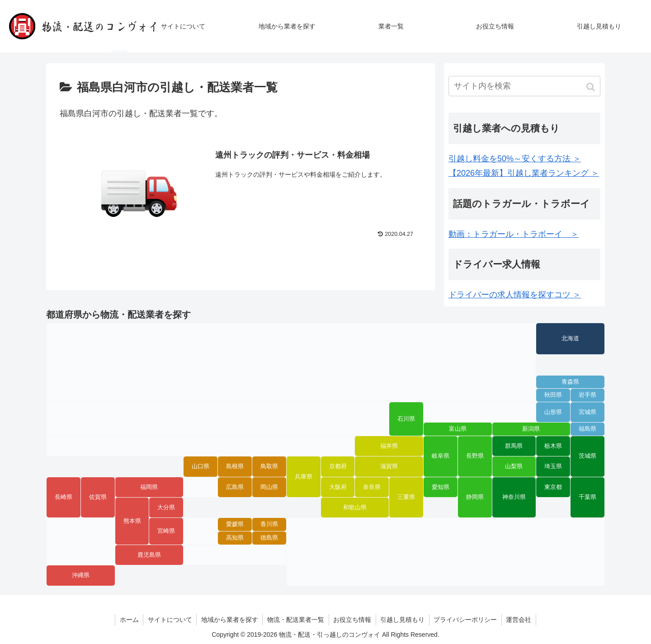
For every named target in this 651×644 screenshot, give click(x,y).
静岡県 (475, 497)
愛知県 (441, 487)
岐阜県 (441, 456)
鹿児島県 (149, 555)
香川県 (269, 524)
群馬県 (514, 446)
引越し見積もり (403, 620)
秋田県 (553, 395)
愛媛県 (235, 524)
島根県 (235, 466)
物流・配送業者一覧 (296, 620)
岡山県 (269, 487)
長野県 (475, 456)
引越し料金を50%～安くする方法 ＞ (515, 159)
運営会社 (520, 620)
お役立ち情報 (353, 620)
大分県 (166, 508)
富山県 (458, 429)
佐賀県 (98, 497)
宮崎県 (166, 531)
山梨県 (514, 466)
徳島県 (269, 538)
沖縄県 (81, 575)
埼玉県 (553, 466)
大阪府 (338, 487)
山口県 (200, 466)
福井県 (389, 446)
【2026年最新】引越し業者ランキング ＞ (524, 173)
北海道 (570, 338)
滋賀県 (389, 466)
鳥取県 (269, 466)
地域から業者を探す (229, 620)
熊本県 (132, 521)
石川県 (406, 419)
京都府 (338, 466)
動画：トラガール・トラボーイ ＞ (514, 234)
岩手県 (587, 395)
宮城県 (587, 412)
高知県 (235, 538)
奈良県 (372, 487)
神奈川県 (514, 497)
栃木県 (553, 446)
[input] (524, 86)
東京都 (553, 487)
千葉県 (587, 497)
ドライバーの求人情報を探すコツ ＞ (515, 295)
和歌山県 (355, 508)
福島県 (587, 429)
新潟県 (531, 429)
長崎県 (64, 497)
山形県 (553, 412)
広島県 (235, 487)
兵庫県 (304, 477)
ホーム (128, 620)
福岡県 (149, 487)
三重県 (406, 497)
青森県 (570, 382)
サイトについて (169, 620)
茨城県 (587, 456)
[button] (592, 87)
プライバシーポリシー (467, 620)
